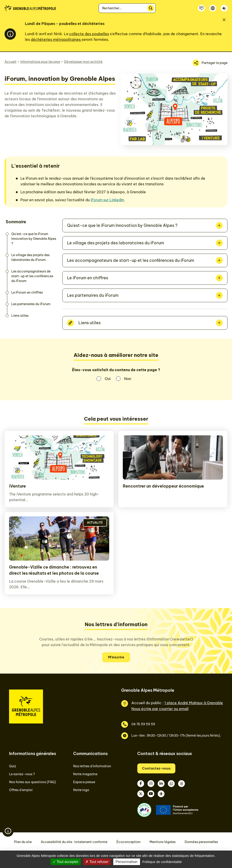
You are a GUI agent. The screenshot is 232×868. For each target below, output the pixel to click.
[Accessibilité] (224, 8)
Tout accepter (66, 862)
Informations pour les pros (40, 62)
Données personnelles (201, 842)
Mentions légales (163, 842)
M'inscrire (116, 657)
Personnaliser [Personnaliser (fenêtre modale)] (127, 862)
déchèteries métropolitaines (56, 39)
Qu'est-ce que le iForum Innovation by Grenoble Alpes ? (34, 239)
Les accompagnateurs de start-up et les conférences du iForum (32, 276)
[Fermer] (224, 20)
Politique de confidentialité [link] (162, 862)
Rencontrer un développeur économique (163, 486)
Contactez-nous (156, 768)
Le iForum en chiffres (27, 292)
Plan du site (23, 842)
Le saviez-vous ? (22, 774)
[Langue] (213, 8)
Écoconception (128, 842)
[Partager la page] (210, 63)
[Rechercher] (151, 8)
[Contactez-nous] (201, 8)
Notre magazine (85, 774)
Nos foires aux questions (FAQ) (33, 782)
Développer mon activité (83, 62)
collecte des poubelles (89, 34)
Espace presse (84, 782)
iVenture (17, 486)
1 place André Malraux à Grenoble (194, 703)
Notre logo (81, 790)
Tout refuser (97, 862)
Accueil (10, 62)
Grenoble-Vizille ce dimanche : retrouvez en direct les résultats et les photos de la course (54, 570)
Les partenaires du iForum (31, 304)
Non (128, 379)
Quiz (13, 766)
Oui (108, 379)
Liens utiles (20, 316)
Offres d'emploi (21, 790)
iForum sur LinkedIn (107, 200)
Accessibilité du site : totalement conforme (74, 842)
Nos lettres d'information (92, 766)
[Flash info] (8, 831)
